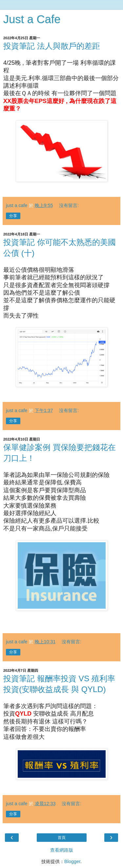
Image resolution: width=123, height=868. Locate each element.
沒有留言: (69, 205)
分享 (13, 216)
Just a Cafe (32, 19)
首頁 (62, 838)
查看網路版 (62, 850)
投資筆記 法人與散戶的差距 (52, 46)
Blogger (72, 861)
